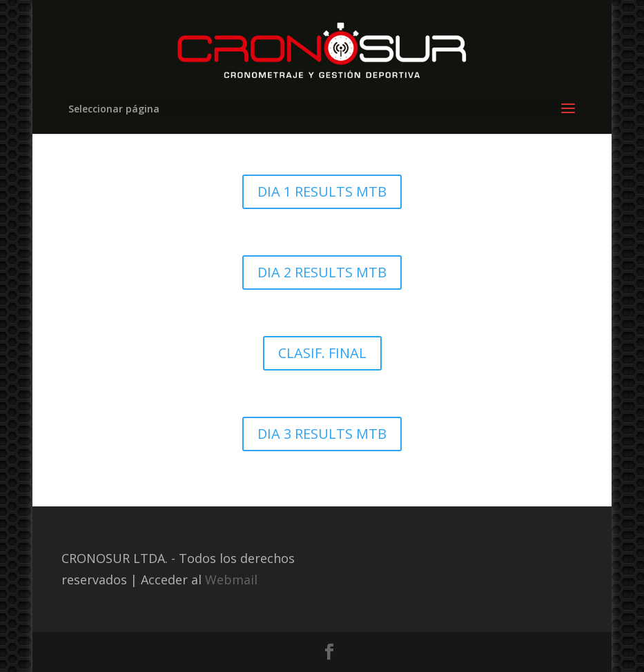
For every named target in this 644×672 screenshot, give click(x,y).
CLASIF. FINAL (322, 353)
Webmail (231, 580)
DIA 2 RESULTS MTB (322, 272)
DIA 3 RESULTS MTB (322, 434)
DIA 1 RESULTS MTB (322, 191)
